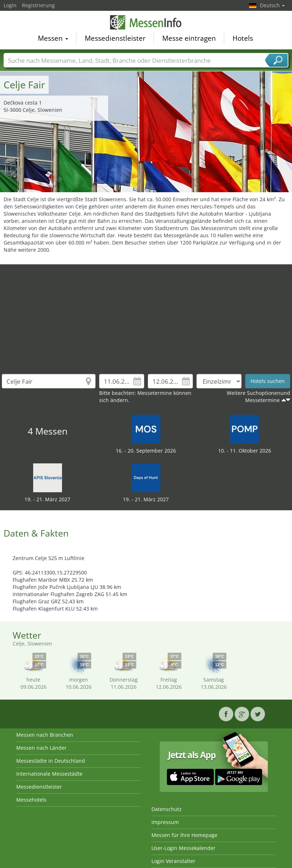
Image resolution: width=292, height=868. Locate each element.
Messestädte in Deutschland (51, 761)
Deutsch (272, 5)
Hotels (243, 38)
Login (10, 5)
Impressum (165, 822)
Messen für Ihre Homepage (184, 835)
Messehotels (31, 800)
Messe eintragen (189, 38)
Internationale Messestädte (49, 774)
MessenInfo (146, 22)
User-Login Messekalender (183, 848)
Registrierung (38, 5)
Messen (53, 38)
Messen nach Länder (41, 748)
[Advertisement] (146, 315)
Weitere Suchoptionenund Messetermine (258, 396)
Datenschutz (167, 809)
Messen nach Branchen (45, 735)
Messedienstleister (115, 38)
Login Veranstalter (173, 861)
